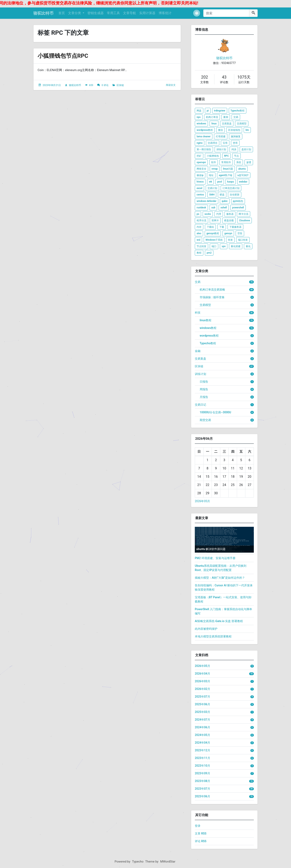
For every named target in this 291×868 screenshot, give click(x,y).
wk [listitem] (210, 182)
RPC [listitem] (226, 156)
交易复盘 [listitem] (227, 124)
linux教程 (206, 320)
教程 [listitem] (199, 253)
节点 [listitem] (236, 156)
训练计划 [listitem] (221, 149)
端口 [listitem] (214, 246)
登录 (198, 826)
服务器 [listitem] (230, 214)
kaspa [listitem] (231, 182)
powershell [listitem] (238, 208)
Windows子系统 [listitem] (214, 240)
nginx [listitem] (200, 143)
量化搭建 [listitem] (236, 246)
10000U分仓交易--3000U (215, 412)
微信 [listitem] (220, 130)
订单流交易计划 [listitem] (231, 188)
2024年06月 (202, 727)
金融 (198, 351)
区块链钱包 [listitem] (234, 130)
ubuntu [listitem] (242, 169)
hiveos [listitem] (200, 182)
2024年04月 (202, 743)
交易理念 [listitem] (213, 143)
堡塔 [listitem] (235, 143)
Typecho (138, 862)
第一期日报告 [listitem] (204, 149)
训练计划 (200, 374)
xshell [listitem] (224, 208)
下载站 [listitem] (210, 227)
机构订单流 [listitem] (212, 117)
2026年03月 (202, 681)
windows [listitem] (201, 124)
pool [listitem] (220, 182)
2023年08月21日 (52, 85)
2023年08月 (202, 781)
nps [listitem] (199, 117)
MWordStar (168, 862)
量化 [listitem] (248, 246)
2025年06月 (202, 704)
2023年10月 (202, 766)
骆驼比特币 (43, 13)
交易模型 (205, 305)
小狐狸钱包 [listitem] (213, 156)
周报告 (204, 389)
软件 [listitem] (214, 162)
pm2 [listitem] (209, 253)
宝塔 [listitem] (225, 143)
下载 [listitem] (222, 227)
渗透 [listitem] (249, 162)
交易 (198, 282)
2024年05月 (202, 735)
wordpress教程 (209, 336)
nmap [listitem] (215, 169)
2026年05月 (202, 501)
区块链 (120, 85)
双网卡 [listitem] (215, 220)
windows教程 (208, 328)
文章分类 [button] (75, 13)
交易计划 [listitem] (212, 188)
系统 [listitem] (239, 162)
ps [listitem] (198, 214)
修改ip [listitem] (200, 175)
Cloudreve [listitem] (245, 220)
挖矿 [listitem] (199, 156)
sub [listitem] (213, 208)
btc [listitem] (247, 130)
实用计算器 (147, 13)
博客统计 (165, 13)
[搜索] (226, 13)
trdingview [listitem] (220, 111)
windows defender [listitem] (207, 201)
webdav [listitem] (243, 182)
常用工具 (113, 13)
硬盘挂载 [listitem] (229, 220)
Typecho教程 (208, 343)
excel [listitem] (199, 188)
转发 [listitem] (230, 240)
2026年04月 (202, 674)
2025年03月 (202, 712)
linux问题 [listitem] (228, 169)
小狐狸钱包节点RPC (63, 56)
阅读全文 (171, 85)
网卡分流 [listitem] (244, 214)
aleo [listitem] (199, 233)
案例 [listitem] (226, 117)
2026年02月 (202, 689)
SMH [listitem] (212, 195)
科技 (198, 313)
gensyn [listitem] (228, 233)
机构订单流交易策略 (212, 290)
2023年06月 (202, 796)
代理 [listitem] (219, 214)
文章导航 (130, 13)
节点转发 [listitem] (201, 246)
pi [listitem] (208, 111)
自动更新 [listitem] (235, 195)
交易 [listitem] (236, 117)
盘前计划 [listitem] (246, 149)
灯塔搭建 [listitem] (221, 136)
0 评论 (105, 85)
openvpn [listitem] (201, 162)
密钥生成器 (96, 13)
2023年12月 (202, 750)
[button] (197, 13)
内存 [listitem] (199, 227)
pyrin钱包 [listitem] (238, 201)
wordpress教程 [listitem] (205, 130)
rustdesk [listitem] (201, 208)
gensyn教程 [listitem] (213, 233)
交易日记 (200, 405)
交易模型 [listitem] (242, 124)
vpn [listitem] (224, 246)
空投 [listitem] (240, 233)
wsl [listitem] (198, 240)
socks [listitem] (208, 214)
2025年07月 (202, 697)
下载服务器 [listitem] (235, 227)
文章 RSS (201, 833)
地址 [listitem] (211, 175)
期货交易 (205, 420)
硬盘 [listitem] (222, 195)
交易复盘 (200, 359)
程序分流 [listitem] (201, 220)
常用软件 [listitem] (226, 162)
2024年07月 (202, 720)
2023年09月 (202, 773)
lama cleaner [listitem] (204, 136)
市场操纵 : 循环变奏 (212, 297)
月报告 (204, 397)
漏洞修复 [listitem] (236, 136)
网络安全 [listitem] (201, 169)
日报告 (204, 382)
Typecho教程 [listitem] (238, 111)
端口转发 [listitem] (243, 240)
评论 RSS (201, 841)
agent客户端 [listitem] (226, 175)
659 (91, 85)
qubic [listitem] (225, 201)
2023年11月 (202, 758)
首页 (62, 13)
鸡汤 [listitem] (234, 149)
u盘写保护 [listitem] (243, 175)
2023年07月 (202, 789)
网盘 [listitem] (199, 111)
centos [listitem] (200, 195)
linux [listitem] (214, 124)
